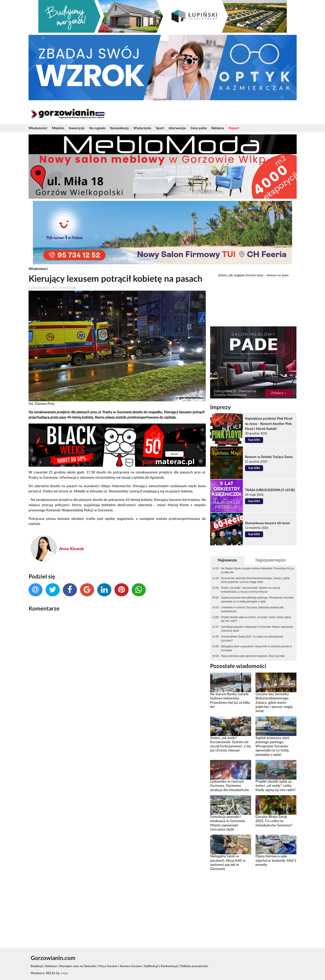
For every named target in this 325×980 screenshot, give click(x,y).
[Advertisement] (253, 906)
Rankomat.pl (169, 966)
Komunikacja (119, 128)
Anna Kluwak (71, 549)
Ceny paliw (199, 128)
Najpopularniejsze (271, 560)
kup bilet (254, 440)
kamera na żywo (278, 275)
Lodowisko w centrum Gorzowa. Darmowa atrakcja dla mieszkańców (252, 609)
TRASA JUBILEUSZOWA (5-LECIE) (270, 490)
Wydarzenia (142, 128)
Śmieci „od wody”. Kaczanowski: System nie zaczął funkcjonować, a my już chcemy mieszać (250, 590)
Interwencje (177, 128)
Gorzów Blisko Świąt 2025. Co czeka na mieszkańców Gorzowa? (252, 639)
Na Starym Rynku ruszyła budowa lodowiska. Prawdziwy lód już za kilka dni (258, 570)
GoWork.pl (151, 966)
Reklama (218, 128)
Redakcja (37, 966)
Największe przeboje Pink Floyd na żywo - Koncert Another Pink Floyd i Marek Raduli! (269, 424)
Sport (160, 128)
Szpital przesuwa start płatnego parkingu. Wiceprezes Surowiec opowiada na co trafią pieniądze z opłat (258, 600)
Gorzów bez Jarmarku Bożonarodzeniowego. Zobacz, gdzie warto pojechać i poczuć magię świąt (255, 580)
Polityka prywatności (194, 966)
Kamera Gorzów (131, 966)
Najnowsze (227, 560)
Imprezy (220, 407)
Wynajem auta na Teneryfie (78, 966)
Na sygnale (97, 128)
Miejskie (58, 128)
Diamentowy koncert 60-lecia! (267, 523)
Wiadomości (38, 128)
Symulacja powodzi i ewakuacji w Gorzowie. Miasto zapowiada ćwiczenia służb (257, 629)
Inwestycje (77, 128)
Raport (234, 128)
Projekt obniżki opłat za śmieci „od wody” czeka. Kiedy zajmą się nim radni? (256, 619)
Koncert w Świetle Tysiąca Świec (269, 457)
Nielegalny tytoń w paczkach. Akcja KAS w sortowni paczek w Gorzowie (256, 648)
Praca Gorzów (108, 966)
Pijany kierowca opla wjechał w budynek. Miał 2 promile (253, 656)
